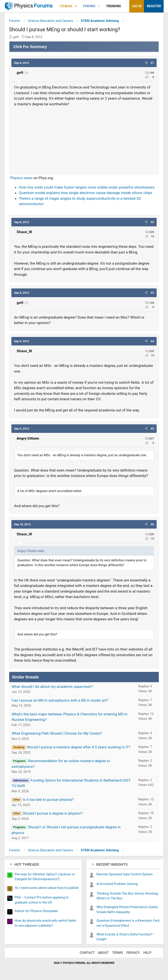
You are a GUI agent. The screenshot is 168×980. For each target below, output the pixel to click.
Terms (117, 953)
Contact (87, 953)
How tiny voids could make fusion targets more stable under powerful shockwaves (87, 187)
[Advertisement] (84, 138)
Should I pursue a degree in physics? (52, 813)
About (103, 953)
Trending (114, 6)
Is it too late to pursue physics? (48, 800)
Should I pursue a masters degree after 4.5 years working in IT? (79, 747)
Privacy (133, 953)
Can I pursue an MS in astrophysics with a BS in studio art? (60, 700)
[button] (76, 6)
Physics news (21, 178)
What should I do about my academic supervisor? (52, 687)
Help (147, 953)
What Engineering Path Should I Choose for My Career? (57, 733)
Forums (89, 6)
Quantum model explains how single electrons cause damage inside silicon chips (86, 193)
